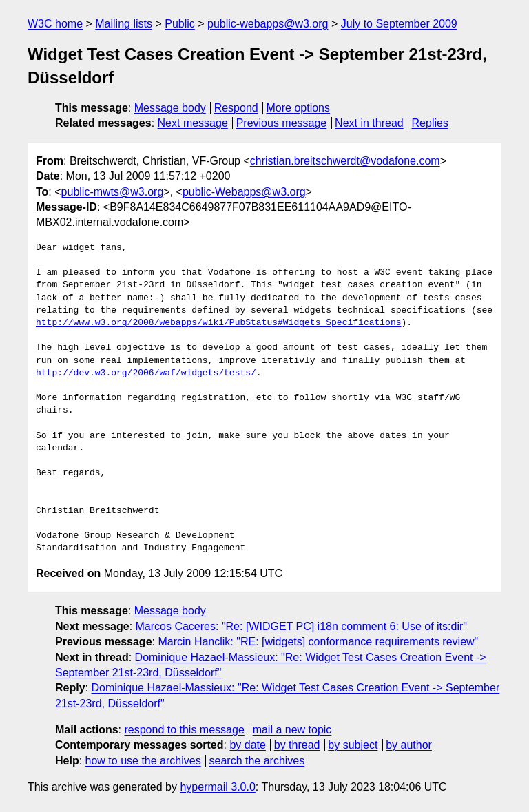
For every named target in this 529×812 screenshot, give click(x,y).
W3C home (55, 24)
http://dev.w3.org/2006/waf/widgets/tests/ (146, 373)
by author (409, 745)
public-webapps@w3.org (268, 24)
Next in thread (369, 123)
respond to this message (184, 730)
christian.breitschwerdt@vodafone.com (345, 161)
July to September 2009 (399, 24)
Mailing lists (124, 24)
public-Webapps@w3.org (244, 192)
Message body (170, 108)
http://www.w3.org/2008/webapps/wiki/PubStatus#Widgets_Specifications (218, 323)
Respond (236, 108)
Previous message (282, 123)
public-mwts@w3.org (113, 192)
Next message (193, 123)
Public (180, 24)
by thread (297, 745)
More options (299, 108)
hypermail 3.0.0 (217, 787)
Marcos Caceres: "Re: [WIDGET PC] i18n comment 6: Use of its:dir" (301, 626)
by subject (353, 745)
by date (247, 745)
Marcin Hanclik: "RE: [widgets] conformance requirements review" (318, 642)
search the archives (257, 761)
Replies (430, 123)
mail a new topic (292, 730)
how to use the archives (143, 761)
